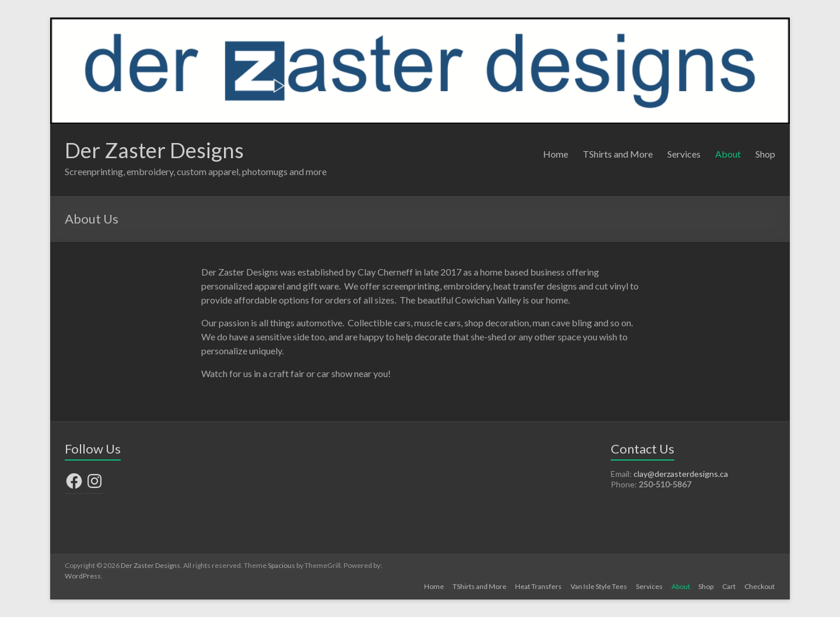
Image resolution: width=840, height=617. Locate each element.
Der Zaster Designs (154, 150)
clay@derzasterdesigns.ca (681, 474)
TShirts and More (618, 154)
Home (556, 154)
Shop (765, 154)
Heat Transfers (535, 586)
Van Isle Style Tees (596, 586)
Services (684, 154)
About (728, 154)
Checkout (760, 586)
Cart (729, 586)
